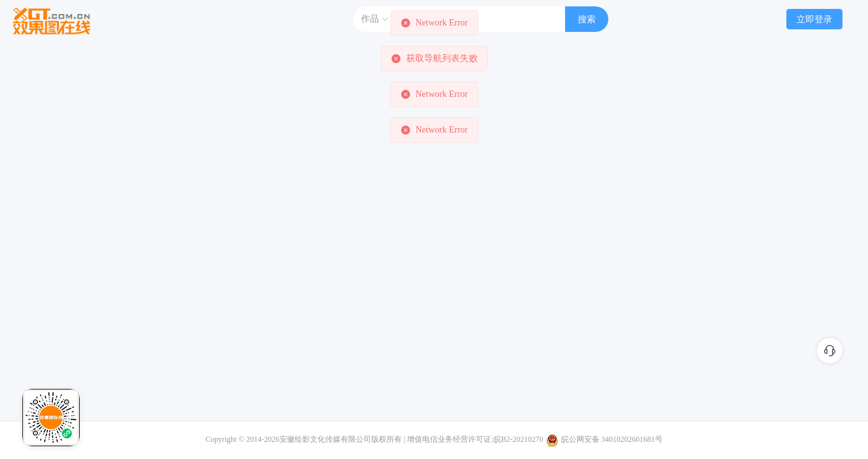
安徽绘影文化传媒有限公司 (325, 439)
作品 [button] (375, 19)
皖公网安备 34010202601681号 (612, 439)
